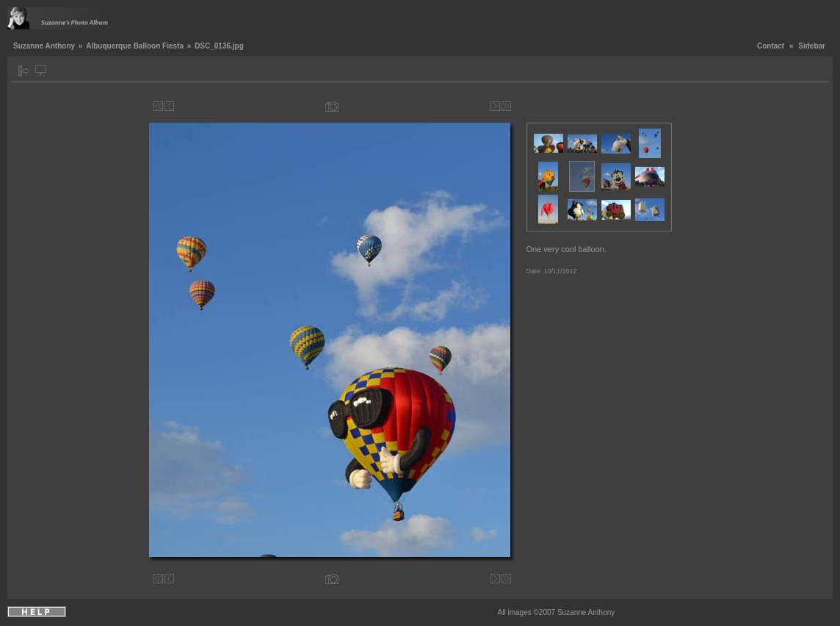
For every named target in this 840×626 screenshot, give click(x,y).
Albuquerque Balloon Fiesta (135, 46)
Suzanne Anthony (44, 46)
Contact (771, 46)
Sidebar (812, 46)
